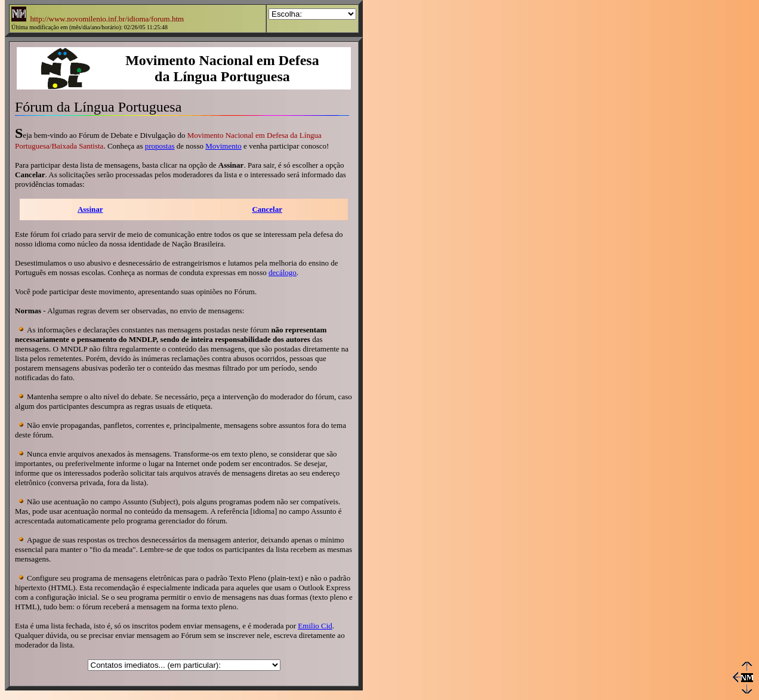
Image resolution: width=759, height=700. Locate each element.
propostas (160, 146)
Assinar (90, 209)
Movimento (223, 146)
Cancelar (267, 209)
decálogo (283, 272)
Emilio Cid (315, 626)
